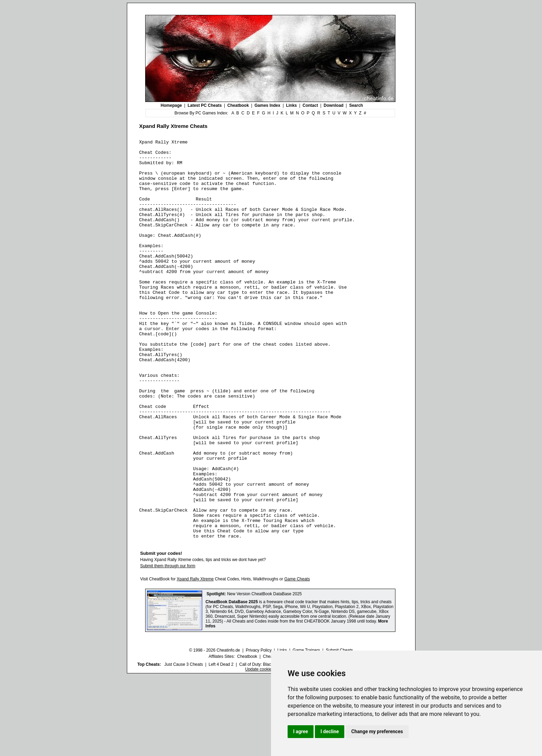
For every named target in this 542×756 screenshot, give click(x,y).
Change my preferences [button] (377, 731)
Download (333, 105)
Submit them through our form (168, 646)
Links (291, 105)
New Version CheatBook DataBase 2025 (264, 674)
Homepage (171, 105)
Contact (310, 105)
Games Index (267, 105)
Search (356, 105)
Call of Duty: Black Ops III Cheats (270, 744)
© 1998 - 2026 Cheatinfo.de (215, 730)
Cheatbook (238, 105)
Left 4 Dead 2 (221, 744)
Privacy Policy (259, 730)
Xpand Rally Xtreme (195, 659)
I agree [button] (301, 731)
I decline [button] (330, 731)
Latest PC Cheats (205, 105)
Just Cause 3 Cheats (184, 744)
